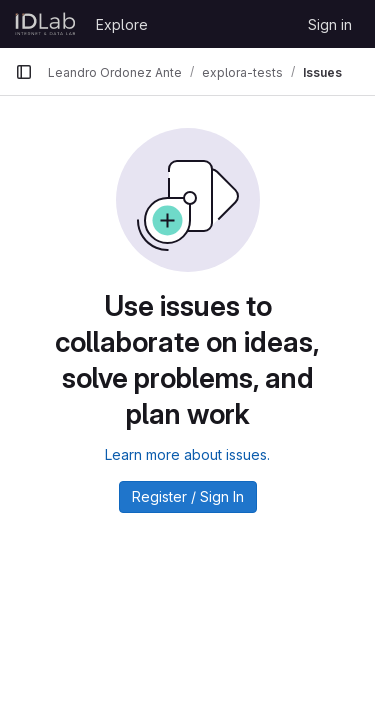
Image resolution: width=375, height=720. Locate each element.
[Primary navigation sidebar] (24, 72)
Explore (122, 24)
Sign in (330, 24)
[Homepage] (45, 24)
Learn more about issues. (187, 454)
